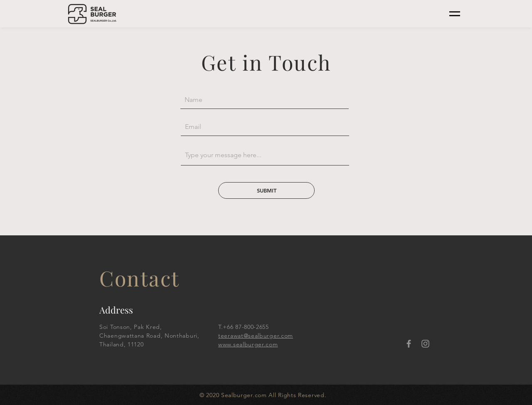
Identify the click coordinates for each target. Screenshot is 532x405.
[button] (455, 14)
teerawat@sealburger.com (256, 336)
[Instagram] (425, 344)
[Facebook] (409, 344)
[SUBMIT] (266, 190)
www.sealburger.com (248, 344)
